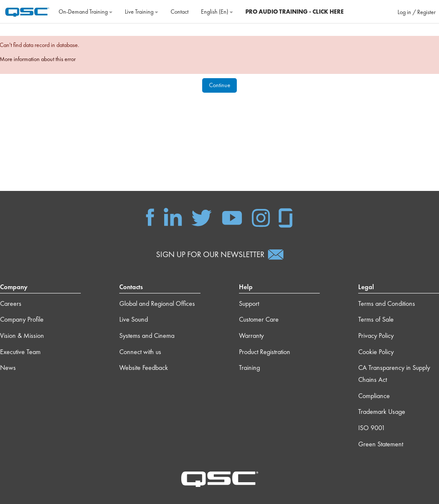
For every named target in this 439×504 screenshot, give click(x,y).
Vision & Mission (22, 336)
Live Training (141, 12)
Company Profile (22, 319)
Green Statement (381, 444)
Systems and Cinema (147, 336)
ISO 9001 (372, 428)
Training (249, 368)
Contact (180, 12)
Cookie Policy (376, 352)
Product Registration (265, 352)
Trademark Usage (382, 412)
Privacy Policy (376, 336)
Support (249, 303)
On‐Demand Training (85, 12)
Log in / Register (417, 12)
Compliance (374, 396)
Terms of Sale (376, 319)
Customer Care (259, 319)
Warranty (251, 336)
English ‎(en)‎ (217, 12)
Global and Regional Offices (157, 303)
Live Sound (134, 319)
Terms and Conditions (387, 303)
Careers (11, 303)
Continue (220, 85)
